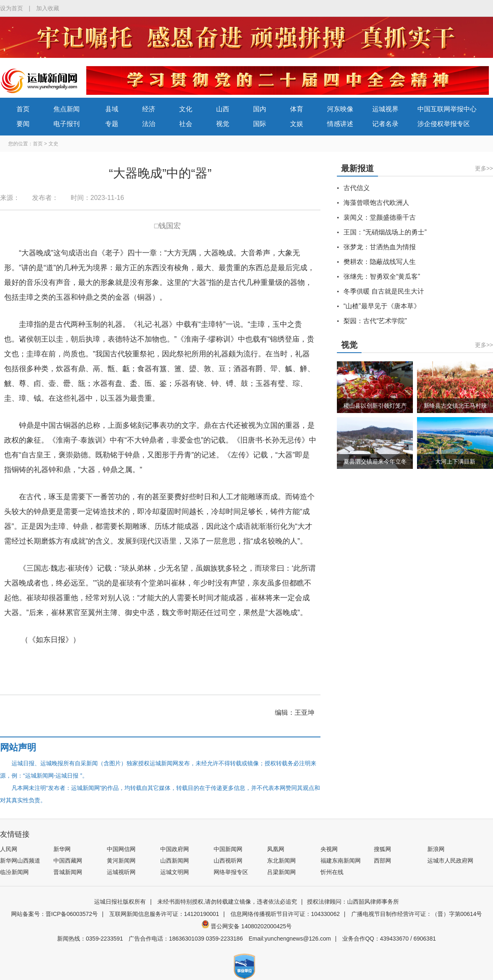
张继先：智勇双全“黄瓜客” (382, 277)
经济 (149, 109)
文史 (53, 144)
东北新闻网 (281, 861)
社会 (186, 124)
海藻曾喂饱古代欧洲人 (376, 203)
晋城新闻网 (68, 872)
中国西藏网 (68, 861)
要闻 (23, 124)
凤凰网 (276, 849)
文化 (186, 109)
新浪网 (436, 849)
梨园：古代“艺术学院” (375, 321)
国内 (260, 109)
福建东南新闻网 (341, 861)
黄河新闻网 (121, 861)
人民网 (9, 849)
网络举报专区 (231, 872)
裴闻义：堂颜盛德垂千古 (380, 217)
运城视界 (385, 109)
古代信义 (357, 188)
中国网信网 (121, 849)
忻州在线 (332, 872)
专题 (112, 124)
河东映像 (340, 109)
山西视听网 (228, 861)
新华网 (62, 849)
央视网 (329, 849)
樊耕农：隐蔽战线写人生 (380, 262)
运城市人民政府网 (450, 861)
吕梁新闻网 (281, 872)
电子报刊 (67, 124)
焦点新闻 (67, 109)
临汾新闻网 (14, 872)
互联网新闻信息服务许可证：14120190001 (164, 914)
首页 (23, 109)
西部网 (382, 861)
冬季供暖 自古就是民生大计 (384, 291)
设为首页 (12, 8)
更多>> (484, 168)
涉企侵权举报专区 (444, 124)
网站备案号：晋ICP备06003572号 (55, 914)
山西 (223, 109)
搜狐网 (382, 849)
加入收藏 (48, 8)
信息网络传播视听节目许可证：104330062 (285, 914)
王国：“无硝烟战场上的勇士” (385, 232)
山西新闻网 (175, 861)
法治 (149, 124)
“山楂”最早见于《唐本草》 (382, 306)
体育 (297, 109)
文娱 (297, 124)
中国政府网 (175, 849)
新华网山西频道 (20, 861)
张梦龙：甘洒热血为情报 (380, 247)
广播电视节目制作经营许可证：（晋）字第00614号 (417, 914)
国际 (260, 124)
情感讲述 (340, 124)
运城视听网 (121, 872)
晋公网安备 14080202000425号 (247, 926)
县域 (112, 109)
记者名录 (385, 124)
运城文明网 (175, 872)
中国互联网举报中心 (447, 109)
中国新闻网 (228, 849)
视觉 (223, 124)
